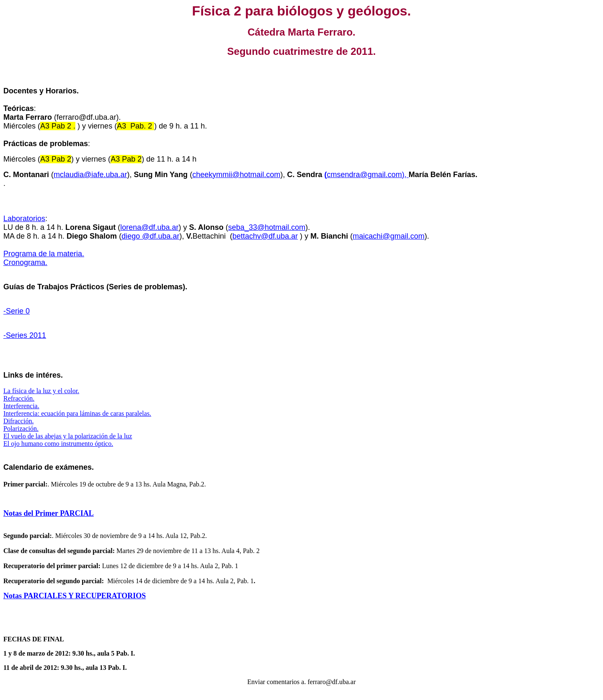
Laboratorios (24, 219)
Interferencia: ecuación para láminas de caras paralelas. (77, 413)
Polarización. (21, 428)
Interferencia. (21, 406)
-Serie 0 (17, 311)
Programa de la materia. (44, 254)
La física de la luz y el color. (41, 391)
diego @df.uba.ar (150, 236)
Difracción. (18, 421)
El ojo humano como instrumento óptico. (58, 444)
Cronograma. (25, 262)
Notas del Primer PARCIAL (49, 513)
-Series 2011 (25, 335)
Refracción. (19, 398)
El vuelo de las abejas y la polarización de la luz (68, 436)
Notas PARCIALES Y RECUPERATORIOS (75, 596)
